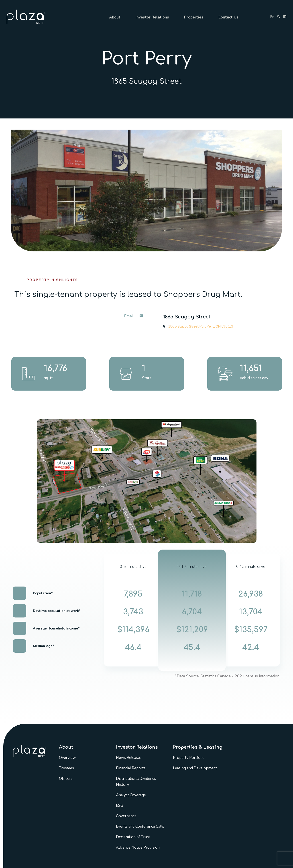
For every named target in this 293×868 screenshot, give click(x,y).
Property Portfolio (189, 758)
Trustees (66, 768)
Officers (66, 779)
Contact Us (228, 17)
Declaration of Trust (133, 837)
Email (134, 316)
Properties (194, 17)
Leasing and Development (195, 768)
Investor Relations (152, 17)
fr (272, 17)
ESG (120, 806)
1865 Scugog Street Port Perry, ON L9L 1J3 (198, 326)
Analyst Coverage (131, 795)
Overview (67, 758)
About (115, 17)
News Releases (129, 758)
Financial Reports (131, 768)
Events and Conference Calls (140, 826)
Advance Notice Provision (138, 847)
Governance (126, 816)
